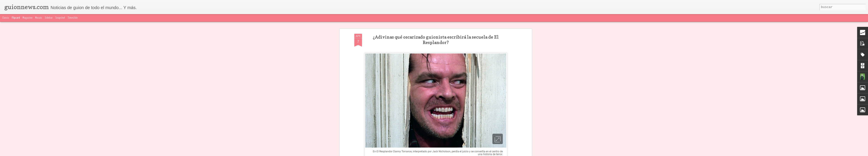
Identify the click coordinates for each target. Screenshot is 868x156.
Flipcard (16, 18)
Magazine (28, 18)
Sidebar (49, 18)
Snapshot (60, 18)
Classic (6, 18)
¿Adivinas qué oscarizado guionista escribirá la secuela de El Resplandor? (436, 40)
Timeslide (73, 18)
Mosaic (39, 18)
